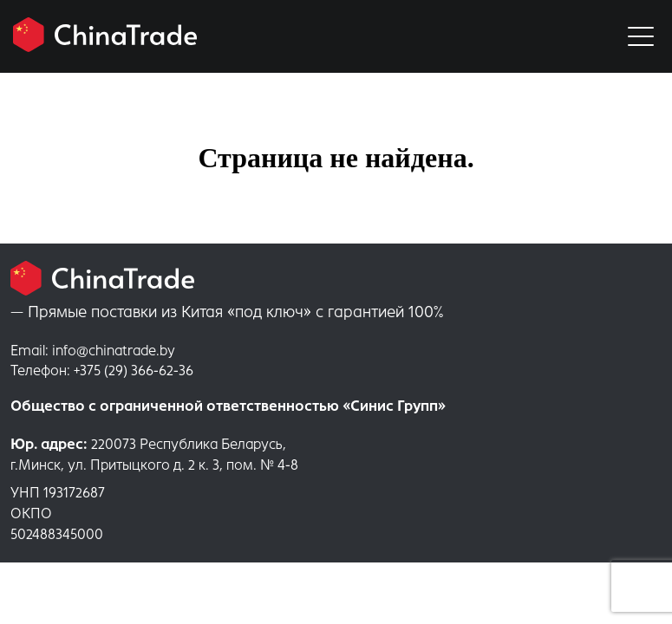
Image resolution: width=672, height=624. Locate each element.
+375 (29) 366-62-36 (102, 370)
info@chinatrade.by (93, 351)
